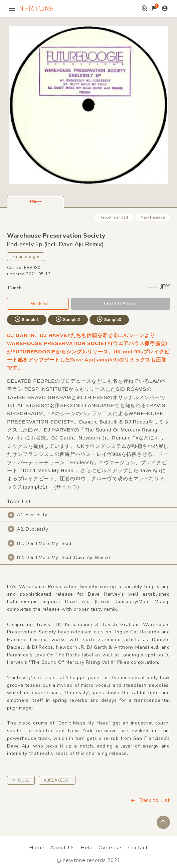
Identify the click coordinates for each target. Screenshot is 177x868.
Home (37, 848)
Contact (138, 848)
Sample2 (67, 319)
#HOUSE (21, 780)
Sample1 (26, 319)
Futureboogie (26, 257)
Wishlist (38, 304)
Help (87, 848)
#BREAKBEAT (57, 780)
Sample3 (109, 319)
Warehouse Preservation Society (56, 236)
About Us (62, 848)
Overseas (111, 848)
